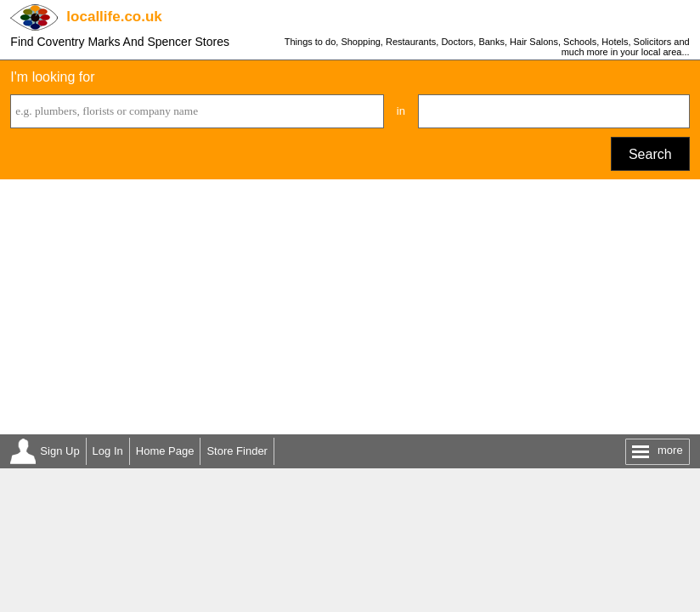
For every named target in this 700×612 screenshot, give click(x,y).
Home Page (165, 451)
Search (650, 154)
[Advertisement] (350, 307)
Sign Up (59, 451)
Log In (108, 451)
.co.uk (114, 17)
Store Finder (237, 451)
